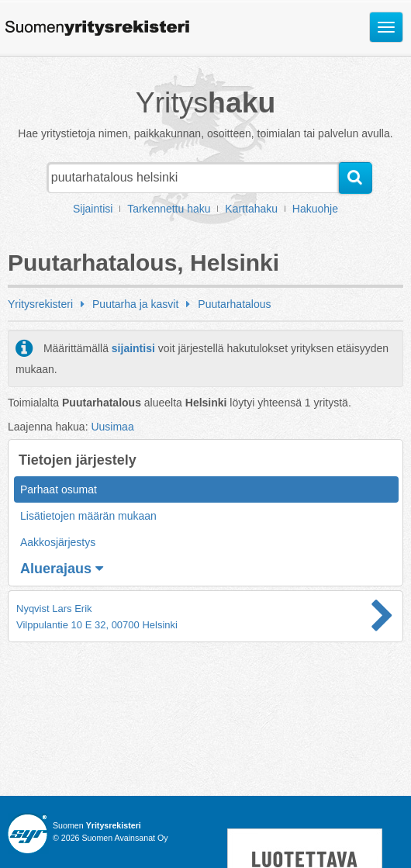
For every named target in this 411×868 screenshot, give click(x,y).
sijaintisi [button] (133, 348)
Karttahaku (251, 209)
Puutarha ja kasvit (135, 304)
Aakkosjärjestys (58, 542)
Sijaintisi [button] (93, 209)
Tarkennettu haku (169, 209)
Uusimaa (112, 427)
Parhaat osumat (59, 489)
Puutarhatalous (234, 304)
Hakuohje (315, 209)
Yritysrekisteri (40, 304)
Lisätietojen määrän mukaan (88, 516)
